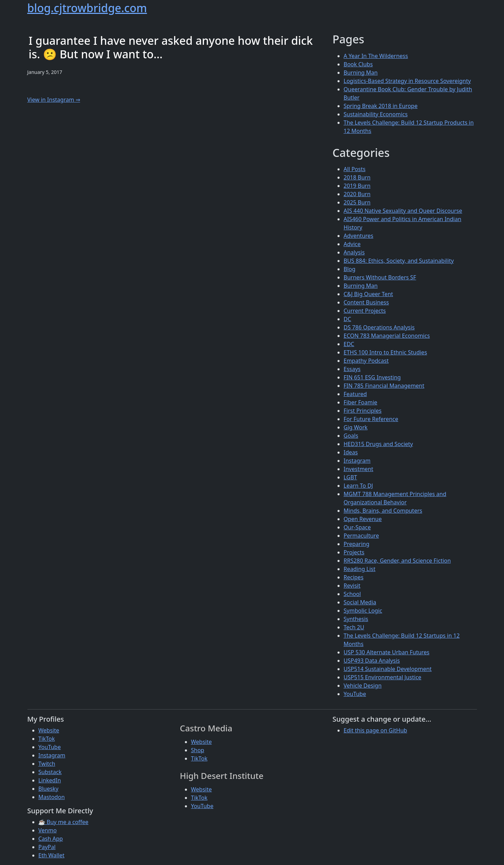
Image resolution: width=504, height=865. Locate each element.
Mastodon (52, 797)
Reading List (360, 569)
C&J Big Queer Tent (369, 294)
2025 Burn (357, 202)
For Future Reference (371, 419)
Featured (355, 394)
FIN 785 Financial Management (384, 386)
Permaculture (361, 536)
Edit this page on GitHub (375, 730)
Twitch (47, 764)
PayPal (47, 847)
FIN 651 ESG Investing (372, 377)
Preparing (357, 544)
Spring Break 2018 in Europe (381, 106)
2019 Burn (357, 186)
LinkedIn (50, 780)
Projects (354, 552)
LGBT (351, 477)
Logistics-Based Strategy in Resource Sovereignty (407, 81)
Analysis (354, 252)
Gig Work (356, 427)
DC (348, 319)
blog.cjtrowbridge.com (87, 8)
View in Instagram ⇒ (54, 100)
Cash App (51, 839)
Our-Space (357, 527)
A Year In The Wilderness (376, 56)
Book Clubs (358, 64)
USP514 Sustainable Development (388, 669)
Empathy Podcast (366, 361)
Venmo (48, 830)
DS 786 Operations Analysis (379, 327)
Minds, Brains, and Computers (383, 511)
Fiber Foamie (361, 402)
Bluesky (49, 789)
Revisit (352, 586)
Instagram (357, 461)
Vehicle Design (363, 686)
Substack (50, 772)
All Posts (355, 169)
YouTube (355, 694)
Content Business (366, 302)
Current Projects (365, 311)
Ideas (351, 452)
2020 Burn (357, 194)
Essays (352, 369)
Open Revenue (363, 519)
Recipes (354, 577)
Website (49, 730)
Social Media (360, 602)
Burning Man (361, 73)
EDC (349, 344)
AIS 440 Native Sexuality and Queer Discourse (403, 211)
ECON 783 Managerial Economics (387, 336)
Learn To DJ (358, 486)
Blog (350, 269)
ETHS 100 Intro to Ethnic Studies (386, 352)
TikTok (47, 739)
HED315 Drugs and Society (378, 444)
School (352, 594)
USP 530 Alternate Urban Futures (387, 652)
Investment (359, 469)
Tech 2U (354, 627)
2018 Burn (357, 177)
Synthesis (356, 619)
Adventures (359, 236)
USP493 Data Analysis (372, 661)
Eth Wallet (52, 855)
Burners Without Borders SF (380, 277)
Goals (351, 436)
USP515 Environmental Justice (383, 677)
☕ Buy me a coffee (63, 822)
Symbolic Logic (363, 611)
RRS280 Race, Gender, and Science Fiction (397, 561)
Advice (352, 244)
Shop (198, 750)
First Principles (363, 411)
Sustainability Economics (376, 114)
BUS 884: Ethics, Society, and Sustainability (399, 261)
